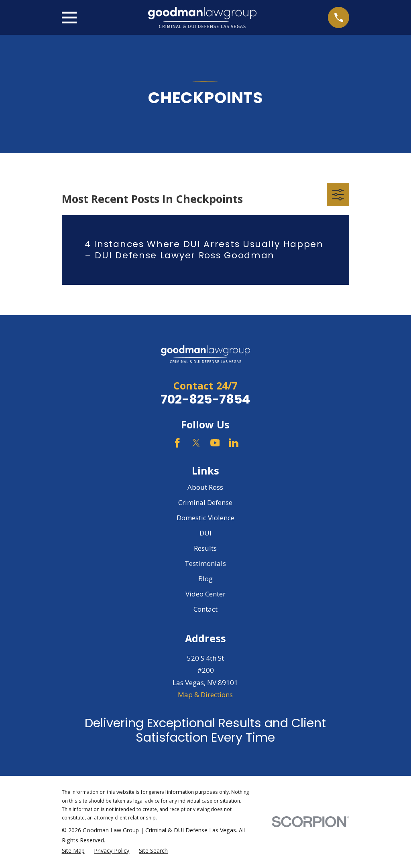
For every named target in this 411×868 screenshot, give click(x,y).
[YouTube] (215, 443)
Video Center (205, 594)
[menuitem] (73, 851)
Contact (205, 609)
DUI (205, 533)
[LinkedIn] (234, 443)
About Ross (205, 487)
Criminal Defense (205, 502)
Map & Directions (205, 695)
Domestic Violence (205, 518)
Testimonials (205, 563)
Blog (205, 579)
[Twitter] (196, 443)
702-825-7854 (205, 399)
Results (205, 548)
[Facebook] (177, 443)
